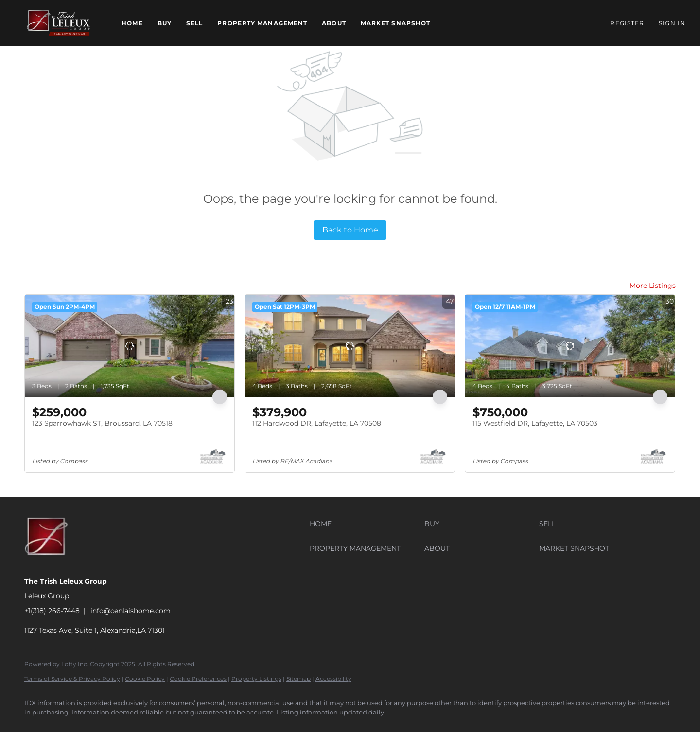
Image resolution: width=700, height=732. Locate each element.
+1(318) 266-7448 (52, 611)
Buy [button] (165, 23)
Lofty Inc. (75, 664)
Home (132, 23)
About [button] (334, 23)
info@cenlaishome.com (131, 611)
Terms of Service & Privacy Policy (72, 679)
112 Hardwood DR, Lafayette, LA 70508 (317, 423)
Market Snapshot (396, 23)
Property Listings (256, 679)
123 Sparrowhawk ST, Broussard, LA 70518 (102, 423)
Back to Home (350, 230)
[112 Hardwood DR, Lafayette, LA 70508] (350, 346)
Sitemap (298, 679)
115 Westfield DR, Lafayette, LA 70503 (535, 423)
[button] (58, 23)
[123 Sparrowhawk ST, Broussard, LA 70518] (130, 346)
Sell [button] (194, 23)
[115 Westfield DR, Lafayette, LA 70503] (570, 346)
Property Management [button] (262, 23)
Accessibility (333, 679)
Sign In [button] (672, 23)
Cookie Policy (145, 679)
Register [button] (627, 23)
